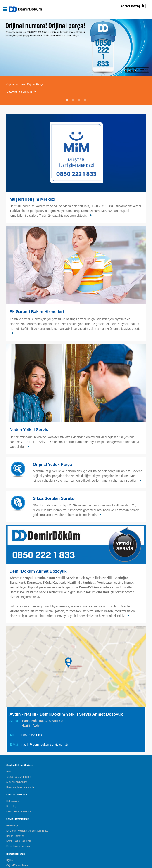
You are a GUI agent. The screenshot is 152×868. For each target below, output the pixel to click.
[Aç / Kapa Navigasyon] (5, 9)
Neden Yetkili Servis (29, 430)
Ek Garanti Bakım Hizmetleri (37, 312)
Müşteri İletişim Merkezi (32, 199)
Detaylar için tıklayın (19, 92)
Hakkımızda (13, 801)
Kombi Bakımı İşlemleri (18, 841)
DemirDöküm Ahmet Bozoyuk (38, 571)
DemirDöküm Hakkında (19, 811)
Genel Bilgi (12, 825)
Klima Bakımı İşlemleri (18, 846)
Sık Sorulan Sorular (17, 782)
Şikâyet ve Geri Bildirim (19, 777)
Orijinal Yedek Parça (52, 465)
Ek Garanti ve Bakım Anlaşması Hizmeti (27, 831)
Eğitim (10, 860)
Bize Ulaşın (12, 806)
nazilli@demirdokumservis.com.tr (45, 745)
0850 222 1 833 (32, 735)
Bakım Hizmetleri (15, 836)
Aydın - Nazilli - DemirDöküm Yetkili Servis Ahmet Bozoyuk (66, 714)
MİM (9, 771)
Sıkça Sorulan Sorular (54, 498)
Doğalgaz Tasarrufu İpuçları (21, 787)
